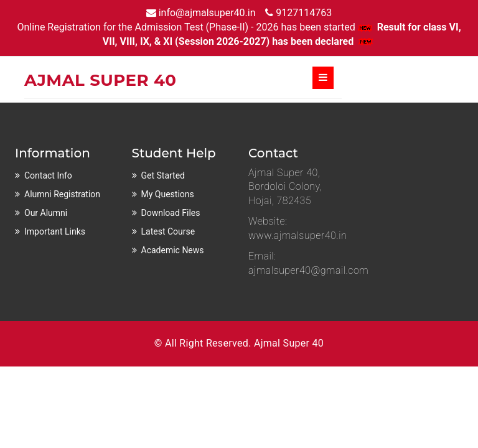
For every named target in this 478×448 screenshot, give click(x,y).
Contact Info (48, 175)
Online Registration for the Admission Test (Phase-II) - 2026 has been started (195, 27)
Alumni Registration (62, 194)
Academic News (173, 250)
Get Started (163, 175)
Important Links (55, 231)
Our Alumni (46, 213)
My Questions (168, 194)
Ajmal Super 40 (289, 343)
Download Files (171, 213)
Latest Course (168, 231)
